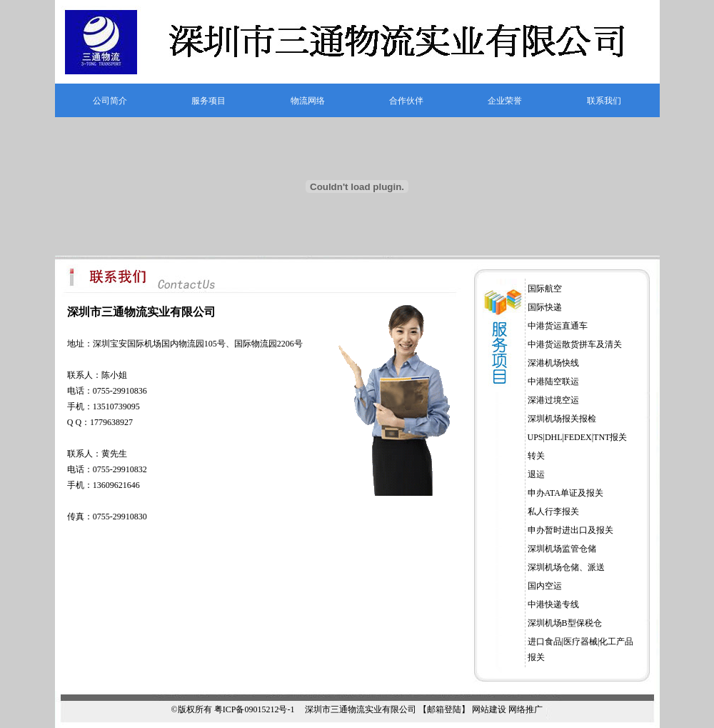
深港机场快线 (553, 363)
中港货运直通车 (558, 326)
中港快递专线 (553, 604)
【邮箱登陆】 (444, 709)
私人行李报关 (553, 512)
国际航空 (545, 289)
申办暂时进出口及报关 (570, 530)
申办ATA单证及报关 (565, 493)
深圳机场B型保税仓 (565, 623)
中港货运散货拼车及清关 (575, 344)
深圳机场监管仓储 (562, 549)
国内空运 (545, 586)
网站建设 (489, 709)
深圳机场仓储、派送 (566, 567)
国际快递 (545, 307)
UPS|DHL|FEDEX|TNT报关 (578, 437)
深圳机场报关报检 (562, 419)
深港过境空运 (553, 400)
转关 (536, 456)
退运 (536, 474)
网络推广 (526, 709)
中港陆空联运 (553, 382)
